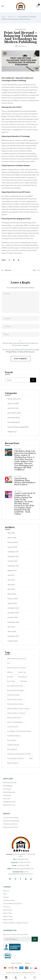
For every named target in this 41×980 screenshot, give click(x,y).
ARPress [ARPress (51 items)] (10, 672)
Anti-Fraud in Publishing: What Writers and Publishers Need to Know (25, 481)
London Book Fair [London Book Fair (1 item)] (13, 727)
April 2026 (11, 533)
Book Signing (12, 422)
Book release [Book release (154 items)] (23, 677)
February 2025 (13, 599)
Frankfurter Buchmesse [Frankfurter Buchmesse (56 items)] (15, 699)
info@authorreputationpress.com (21, 869)
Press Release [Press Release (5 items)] (12, 740)
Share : (4, 260)
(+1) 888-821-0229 (21, 859)
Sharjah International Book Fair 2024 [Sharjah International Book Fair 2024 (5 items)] (19, 754)
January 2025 (12, 603)
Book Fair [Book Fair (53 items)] (10, 677)
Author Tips (12, 17)
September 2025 (13, 566)
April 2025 (11, 589)
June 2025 (11, 580)
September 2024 (13, 622)
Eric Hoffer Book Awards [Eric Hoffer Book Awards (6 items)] (15, 686)
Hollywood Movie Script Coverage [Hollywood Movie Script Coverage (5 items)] (18, 708)
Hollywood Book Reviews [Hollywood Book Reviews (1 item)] (15, 704)
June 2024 (11, 627)
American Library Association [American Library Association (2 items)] (17, 668)
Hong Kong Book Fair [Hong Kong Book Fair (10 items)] (14, 718)
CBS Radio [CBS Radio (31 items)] (24, 681)
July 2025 (11, 575)
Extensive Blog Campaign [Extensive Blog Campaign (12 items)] (15, 690)
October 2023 (13, 641)
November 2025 (13, 556)
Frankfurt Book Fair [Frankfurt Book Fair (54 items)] (13, 695)
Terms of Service (25, 352)
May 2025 (11, 585)
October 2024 (13, 617)
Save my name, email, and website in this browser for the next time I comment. (20, 344)
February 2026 (13, 542)
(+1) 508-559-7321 (21, 862)
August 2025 (12, 570)
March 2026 (12, 538)
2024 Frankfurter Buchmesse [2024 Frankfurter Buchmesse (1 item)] (17, 659)
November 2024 (13, 613)
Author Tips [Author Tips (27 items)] (22, 672)
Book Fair (11, 408)
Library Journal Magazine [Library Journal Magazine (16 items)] (15, 722)
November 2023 (13, 636)
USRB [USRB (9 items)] (31, 758)
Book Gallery (12, 413)
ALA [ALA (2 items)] (9, 663)
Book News (12, 418)
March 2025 (12, 594)
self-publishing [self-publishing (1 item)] (12, 749)
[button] (37, 6)
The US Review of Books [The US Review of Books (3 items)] (15, 758)
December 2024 (13, 608)
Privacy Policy (11, 352)
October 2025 (13, 561)
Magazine (11, 432)
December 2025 (13, 552)
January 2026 (12, 547)
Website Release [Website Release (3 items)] (13, 763)
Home (3, 17)
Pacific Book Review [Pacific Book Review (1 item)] (14, 736)
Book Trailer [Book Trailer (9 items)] (11, 681)
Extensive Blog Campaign (16, 427)
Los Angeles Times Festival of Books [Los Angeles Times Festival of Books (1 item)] (19, 731)
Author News (12, 399)
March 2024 (12, 631)
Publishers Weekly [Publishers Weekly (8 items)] (13, 745)
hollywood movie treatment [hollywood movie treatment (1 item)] (16, 713)
